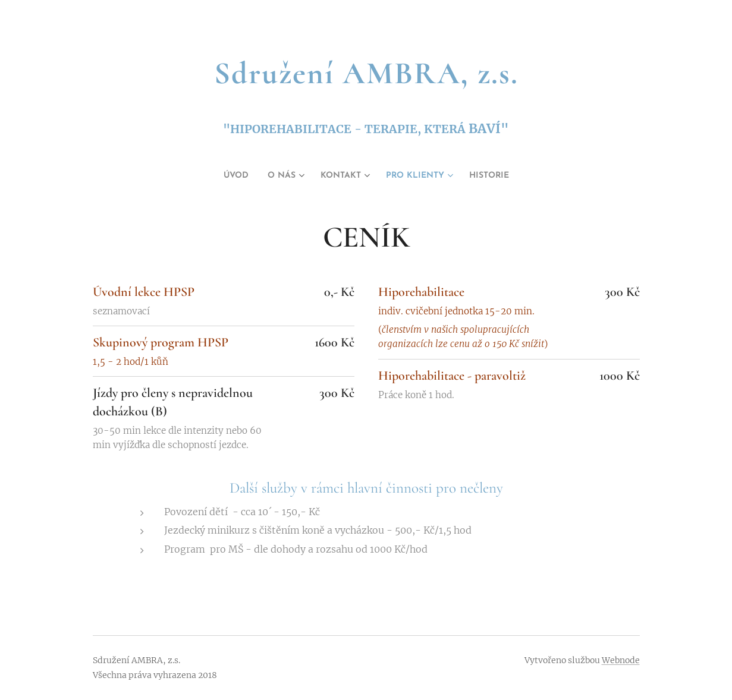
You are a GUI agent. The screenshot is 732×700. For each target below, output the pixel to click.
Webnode (621, 660)
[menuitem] (222, 176)
